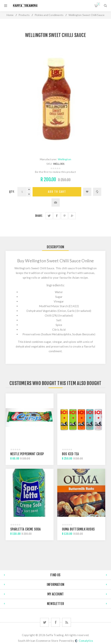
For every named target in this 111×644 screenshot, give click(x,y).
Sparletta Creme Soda (26, 529)
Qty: (12, 192)
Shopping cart (98, 4)
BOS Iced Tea (70, 454)
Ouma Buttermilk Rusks (78, 529)
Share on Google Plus (72, 216)
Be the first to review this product (56, 172)
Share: (39, 216)
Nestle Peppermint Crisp (27, 454)
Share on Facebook (57, 216)
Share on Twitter (49, 216)
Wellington (64, 159)
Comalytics (84, 641)
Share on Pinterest (64, 216)
